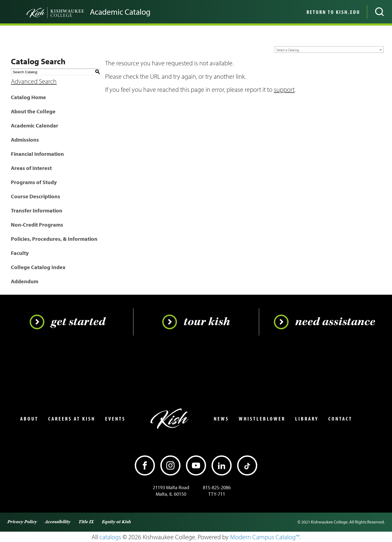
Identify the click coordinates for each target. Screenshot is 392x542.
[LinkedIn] (222, 465)
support (284, 89)
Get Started (68, 322)
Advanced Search (34, 81)
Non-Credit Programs (37, 225)
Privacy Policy (22, 522)
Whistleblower (262, 419)
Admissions (25, 140)
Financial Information (37, 154)
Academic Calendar (35, 125)
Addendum (25, 281)
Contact (340, 419)
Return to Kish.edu (333, 12)
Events (115, 419)
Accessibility (58, 522)
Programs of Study (34, 182)
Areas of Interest (31, 168)
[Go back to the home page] (46, 12)
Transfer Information (37, 210)
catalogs (110, 537)
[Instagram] (170, 465)
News (221, 419)
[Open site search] (379, 12)
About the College (33, 111)
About (29, 419)
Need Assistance (324, 322)
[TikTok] (247, 465)
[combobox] (329, 50)
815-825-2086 (217, 487)
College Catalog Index (38, 267)
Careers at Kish (72, 419)
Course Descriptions (36, 196)
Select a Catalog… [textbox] (289, 50)
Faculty (20, 253)
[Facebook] (145, 465)
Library (307, 419)
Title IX (86, 522)
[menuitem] (333, 12)
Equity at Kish (116, 522)
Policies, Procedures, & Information (54, 239)
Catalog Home (28, 97)
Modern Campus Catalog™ (265, 537)
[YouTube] (196, 465)
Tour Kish (196, 322)
